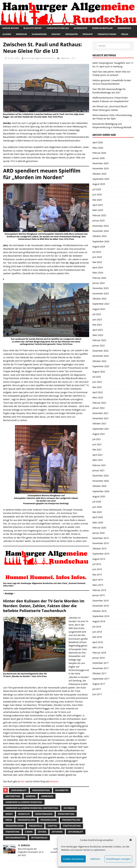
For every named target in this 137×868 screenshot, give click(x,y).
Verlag (125, 34)
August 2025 (99, 184)
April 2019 (98, 580)
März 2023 (98, 335)
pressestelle (36, 826)
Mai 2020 (97, 512)
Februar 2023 (99, 340)
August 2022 (99, 372)
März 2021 (98, 460)
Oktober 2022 (99, 361)
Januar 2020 (99, 533)
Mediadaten (72, 34)
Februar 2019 (99, 590)
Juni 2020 (97, 507)
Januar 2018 (99, 658)
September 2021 (101, 429)
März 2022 (98, 397)
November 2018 (101, 606)
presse (9, 820)
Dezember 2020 (100, 476)
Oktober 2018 (99, 611)
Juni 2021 (97, 444)
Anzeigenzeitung (41, 790)
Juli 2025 (97, 189)
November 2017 (101, 668)
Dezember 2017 (100, 663)
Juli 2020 (97, 502)
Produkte (88, 34)
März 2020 (98, 522)
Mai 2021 (97, 450)
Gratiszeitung (13, 796)
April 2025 (98, 205)
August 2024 (99, 247)
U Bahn (29, 832)
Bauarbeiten (62, 790)
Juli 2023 (97, 314)
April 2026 (98, 142)
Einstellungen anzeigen (118, 859)
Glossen (7, 34)
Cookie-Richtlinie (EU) (58, 28)
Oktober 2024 (99, 236)
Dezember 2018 (100, 601)
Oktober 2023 (99, 299)
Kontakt (56, 34)
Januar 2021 (99, 470)
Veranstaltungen (107, 34)
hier (23, 781)
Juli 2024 (97, 252)
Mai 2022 (97, 387)
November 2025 (101, 168)
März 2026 (98, 148)
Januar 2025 (99, 221)
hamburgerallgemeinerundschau (40, 58)
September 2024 (101, 241)
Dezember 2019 (100, 538)
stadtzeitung (12, 832)
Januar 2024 (99, 283)
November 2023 (101, 293)
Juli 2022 (97, 377)
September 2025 (101, 179)
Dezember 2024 (100, 226)
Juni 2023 (97, 319)
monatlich (24, 814)
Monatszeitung (66, 814)
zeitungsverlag (39, 838)
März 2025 (98, 210)
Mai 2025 (97, 200)
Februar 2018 (99, 653)
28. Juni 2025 (14, 58)
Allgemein (65, 58)
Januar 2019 (99, 595)
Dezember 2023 (100, 288)
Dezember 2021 (100, 413)
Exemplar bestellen (102, 28)
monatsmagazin (44, 814)
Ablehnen (95, 859)
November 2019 (101, 543)
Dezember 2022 (100, 351)
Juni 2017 (97, 694)
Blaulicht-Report (33, 28)
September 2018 (101, 616)
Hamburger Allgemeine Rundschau (24, 802)
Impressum (21, 34)
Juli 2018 (97, 627)
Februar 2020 (99, 528)
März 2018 (98, 647)
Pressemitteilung (71, 820)
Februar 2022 (99, 403)
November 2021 (101, 418)
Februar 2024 (99, 278)
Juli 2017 (97, 689)
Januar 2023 (99, 346)
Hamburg (31, 796)
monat (9, 814)
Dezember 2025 (100, 163)
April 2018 (98, 642)
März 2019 (98, 585)
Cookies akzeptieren (73, 859)
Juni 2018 (97, 632)
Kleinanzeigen (39, 34)
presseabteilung (26, 820)
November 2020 (101, 481)
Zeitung (42, 832)
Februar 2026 (99, 153)
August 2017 (99, 684)
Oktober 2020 (99, 486)
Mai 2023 (97, 325)
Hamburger (47, 796)
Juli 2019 (97, 564)
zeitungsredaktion (16, 838)
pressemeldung (49, 820)
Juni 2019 (97, 569)
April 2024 (98, 267)
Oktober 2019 (99, 549)
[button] (131, 840)
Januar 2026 (99, 158)
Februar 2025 (99, 215)
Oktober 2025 (99, 174)
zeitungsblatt (76, 832)
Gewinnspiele (124, 28)
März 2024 (98, 273)
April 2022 (98, 392)
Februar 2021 (99, 465)
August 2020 (99, 496)
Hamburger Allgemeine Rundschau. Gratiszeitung (32, 808)
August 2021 (99, 434)
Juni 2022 (97, 382)
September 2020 (101, 491)
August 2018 (99, 621)
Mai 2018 (97, 637)
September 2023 (101, 304)
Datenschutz (81, 28)
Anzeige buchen (11, 28)
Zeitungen (57, 832)
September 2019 (101, 554)
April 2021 (98, 455)
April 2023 (98, 330)
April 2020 (98, 517)
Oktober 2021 (99, 423)
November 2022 (101, 356)
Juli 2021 (97, 439)
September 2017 (101, 679)
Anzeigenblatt (19, 790)
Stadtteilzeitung (72, 826)
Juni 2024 (97, 257)
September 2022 (101, 366)
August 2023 (99, 309)
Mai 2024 (97, 262)
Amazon (54, 781)
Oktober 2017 (99, 673)
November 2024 (101, 231)
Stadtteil (53, 826)
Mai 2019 (97, 575)
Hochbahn (69, 808)
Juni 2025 (97, 194)
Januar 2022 (99, 408)
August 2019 (99, 559)
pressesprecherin (14, 826)
